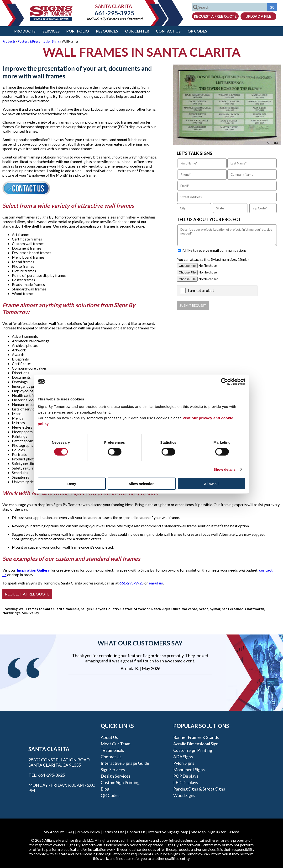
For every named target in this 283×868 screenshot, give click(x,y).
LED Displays (186, 782)
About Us (109, 737)
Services (51, 31)
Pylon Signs (184, 763)
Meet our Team (115, 744)
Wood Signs (184, 795)
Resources (107, 31)
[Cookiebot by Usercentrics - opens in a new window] (224, 382)
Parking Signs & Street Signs (199, 789)
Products (25, 31)
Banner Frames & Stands (196, 737)
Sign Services (113, 770)
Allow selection (141, 484)
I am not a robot (201, 290)
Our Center (137, 31)
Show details (225, 469)
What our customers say (140, 643)
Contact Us (168, 31)
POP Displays (186, 776)
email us (156, 583)
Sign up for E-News (224, 832)
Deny (72, 484)
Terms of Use (113, 832)
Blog (105, 789)
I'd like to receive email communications (214, 250)
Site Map (198, 832)
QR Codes (197, 31)
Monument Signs (189, 770)
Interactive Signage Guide (125, 763)
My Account (54, 832)
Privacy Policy (88, 832)
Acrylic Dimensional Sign (196, 744)
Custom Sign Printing (120, 782)
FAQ (70, 832)
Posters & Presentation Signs (39, 41)
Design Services (116, 776)
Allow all (211, 484)
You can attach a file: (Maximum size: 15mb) (213, 259)
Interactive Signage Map (168, 832)
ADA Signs (183, 757)
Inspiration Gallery (33, 570)
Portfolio (78, 31)
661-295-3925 (115, 13)
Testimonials (112, 750)
